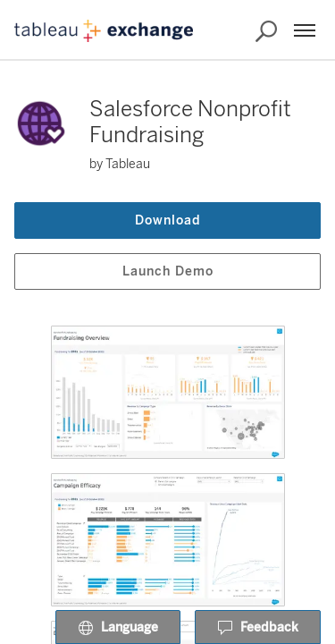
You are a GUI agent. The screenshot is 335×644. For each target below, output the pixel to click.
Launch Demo (168, 271)
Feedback (258, 628)
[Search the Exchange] (266, 31)
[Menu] (305, 30)
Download (168, 220)
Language (118, 628)
